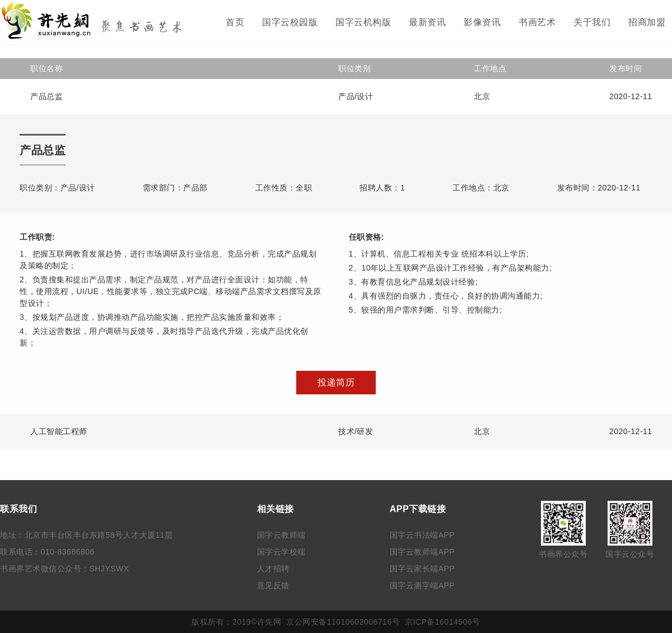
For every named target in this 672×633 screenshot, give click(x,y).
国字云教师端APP (423, 552)
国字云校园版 (290, 22)
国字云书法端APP (423, 535)
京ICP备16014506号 (443, 622)
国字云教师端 (281, 535)
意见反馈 (273, 585)
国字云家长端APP (423, 569)
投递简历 (336, 382)
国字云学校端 (281, 552)
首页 (235, 22)
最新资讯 (427, 22)
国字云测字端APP (423, 585)
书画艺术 (537, 22)
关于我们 (592, 22)
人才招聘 (273, 569)
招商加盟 (647, 22)
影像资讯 (482, 22)
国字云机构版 (363, 22)
